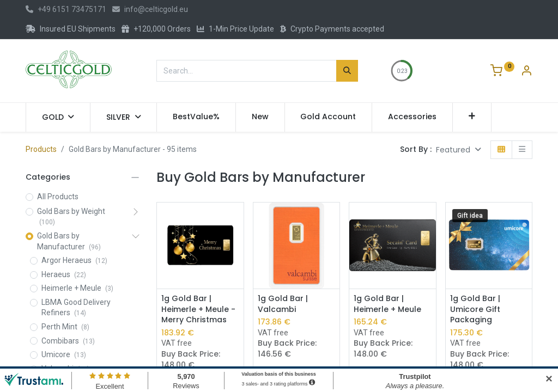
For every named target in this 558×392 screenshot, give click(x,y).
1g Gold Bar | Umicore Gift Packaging (475, 309)
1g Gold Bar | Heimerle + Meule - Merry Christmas (198, 309)
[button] (472, 117)
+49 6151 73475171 (66, 9)
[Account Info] (526, 72)
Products (41, 149)
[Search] (347, 71)
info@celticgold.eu (150, 9)
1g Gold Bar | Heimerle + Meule (387, 304)
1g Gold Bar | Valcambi (283, 304)
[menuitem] (196, 117)
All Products (58, 197)
